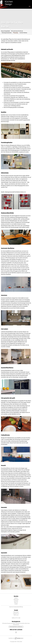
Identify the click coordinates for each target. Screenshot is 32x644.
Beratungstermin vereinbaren (16, 627)
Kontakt (16, 604)
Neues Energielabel (5, 31)
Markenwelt (16, 599)
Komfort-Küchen (23, 33)
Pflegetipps (16, 33)
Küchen (16, 598)
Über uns (16, 602)
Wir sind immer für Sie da (17, 31)
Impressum (12, 607)
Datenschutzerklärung (18, 607)
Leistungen (16, 601)
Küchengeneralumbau (7, 33)
